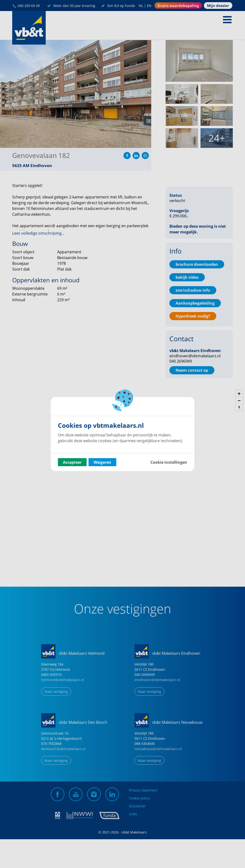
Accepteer (72, 462)
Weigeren (102, 462)
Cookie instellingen (169, 462)
